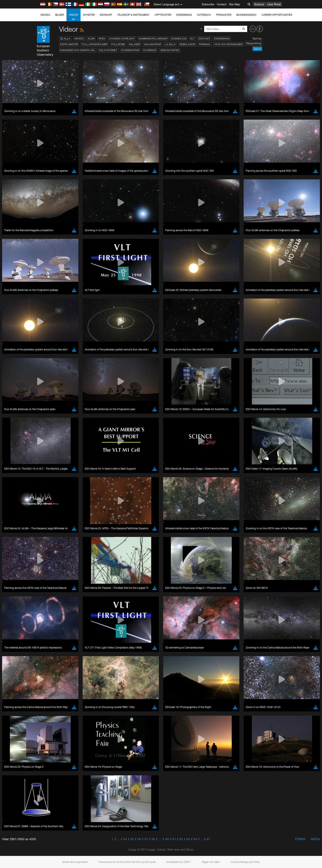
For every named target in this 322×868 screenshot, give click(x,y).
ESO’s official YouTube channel (132, 468)
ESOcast (204, 39)
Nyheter (89, 15)
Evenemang (184, 15)
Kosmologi (179, 39)
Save (46, 620)
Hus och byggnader (229, 44)
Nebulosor (187, 44)
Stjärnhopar (130, 50)
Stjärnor (150, 50)
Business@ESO (246, 15)
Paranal (205, 44)
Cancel (67, 620)
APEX (102, 39)
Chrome (50, 546)
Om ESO (45, 15)
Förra (300, 839)
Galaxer (134, 44)
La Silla (170, 44)
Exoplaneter (69, 44)
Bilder (60, 15)
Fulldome (118, 44)
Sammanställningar (153, 39)
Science (259, 4)
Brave (49, 542)
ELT (192, 39)
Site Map (234, 4)
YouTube (42, 468)
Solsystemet (108, 50)
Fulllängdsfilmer (95, 44)
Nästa (315, 839)
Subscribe (208, 4)
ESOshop (106, 15)
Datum (257, 49)
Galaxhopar (153, 44)
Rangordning (254, 43)
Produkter (224, 15)
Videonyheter (170, 50)
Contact (222, 4)
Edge (48, 550)
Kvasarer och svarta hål (78, 50)
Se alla (65, 39)
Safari (48, 558)
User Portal (274, 4)
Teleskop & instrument (133, 15)
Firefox (49, 554)
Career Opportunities (277, 15)
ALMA (91, 39)
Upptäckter (163, 15)
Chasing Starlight (122, 39)
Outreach (204, 15)
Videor (73, 17)
